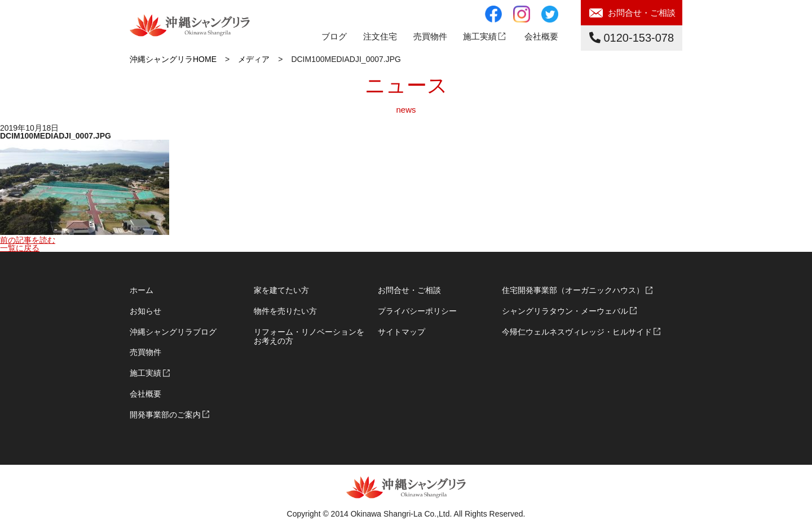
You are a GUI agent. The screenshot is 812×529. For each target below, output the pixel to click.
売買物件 (145, 352)
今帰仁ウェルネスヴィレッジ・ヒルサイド (577, 332)
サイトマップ (401, 332)
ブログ (334, 36)
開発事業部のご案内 (165, 415)
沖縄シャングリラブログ (173, 332)
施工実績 (480, 36)
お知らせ (145, 311)
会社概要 (541, 36)
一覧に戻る (20, 248)
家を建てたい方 (281, 290)
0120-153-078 (632, 38)
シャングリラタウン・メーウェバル (565, 311)
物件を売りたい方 (285, 311)
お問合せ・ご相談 (642, 13)
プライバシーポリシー (417, 311)
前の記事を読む (28, 240)
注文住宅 (380, 36)
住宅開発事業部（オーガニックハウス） (573, 290)
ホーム (142, 290)
